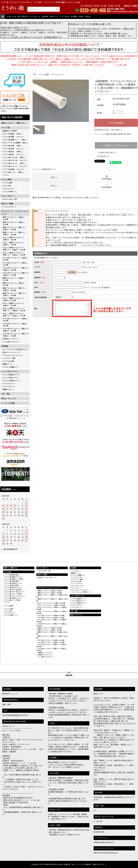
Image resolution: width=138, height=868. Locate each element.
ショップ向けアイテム (10, 371)
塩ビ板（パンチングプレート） (48, 578)
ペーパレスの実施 (8, 403)
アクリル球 (7, 186)
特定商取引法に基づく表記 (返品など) (109, 130)
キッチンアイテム (77, 577)
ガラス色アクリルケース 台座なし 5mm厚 (14, 325)
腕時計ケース (7, 364)
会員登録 (45, 16)
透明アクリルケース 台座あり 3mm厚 (13, 218)
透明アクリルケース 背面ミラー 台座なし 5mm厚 (14, 294)
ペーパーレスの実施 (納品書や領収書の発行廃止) (113, 134)
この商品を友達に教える (106, 153)
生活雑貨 (5, 346)
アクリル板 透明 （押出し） (13, 134)
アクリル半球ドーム (10, 192)
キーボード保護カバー (11, 367)
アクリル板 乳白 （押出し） (13, 152)
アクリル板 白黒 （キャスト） (14, 149)
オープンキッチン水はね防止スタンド (16, 349)
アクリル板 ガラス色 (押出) (13, 590)
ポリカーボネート (8, 196)
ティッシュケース (77, 584)
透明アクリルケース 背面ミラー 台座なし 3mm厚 (14, 233)
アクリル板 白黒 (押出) (12, 581)
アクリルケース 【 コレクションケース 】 (15, 213)
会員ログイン (54, 16)
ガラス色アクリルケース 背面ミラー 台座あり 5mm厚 (15, 330)
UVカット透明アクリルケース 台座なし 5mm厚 (12, 304)
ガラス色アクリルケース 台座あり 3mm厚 (14, 259)
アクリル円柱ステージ (11, 378)
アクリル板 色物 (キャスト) (13, 598)
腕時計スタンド (8, 389)
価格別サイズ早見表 (10, 131)
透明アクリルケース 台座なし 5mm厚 (13, 284)
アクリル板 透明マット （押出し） (15, 140)
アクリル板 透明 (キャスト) (13, 577)
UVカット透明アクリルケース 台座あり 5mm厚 (12, 299)
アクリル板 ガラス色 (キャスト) (14, 592)
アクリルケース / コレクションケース (49, 588)
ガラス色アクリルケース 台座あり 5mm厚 (14, 320)
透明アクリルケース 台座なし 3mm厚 (13, 223)
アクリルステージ (9, 384)
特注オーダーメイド (9, 398)
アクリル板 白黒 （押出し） (13, 146)
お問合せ (88, 16)
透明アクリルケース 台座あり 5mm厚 (13, 279)
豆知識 (81, 16)
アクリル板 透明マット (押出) (14, 579)
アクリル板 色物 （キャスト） (14, 169)
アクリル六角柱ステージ (11, 381)
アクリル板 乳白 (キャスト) (13, 588)
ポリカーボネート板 (10, 199)
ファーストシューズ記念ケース (81, 592)
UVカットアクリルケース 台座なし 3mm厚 (51, 605)
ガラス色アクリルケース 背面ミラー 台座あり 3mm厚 (15, 269)
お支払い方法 (11, 16)
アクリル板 (5, 128)
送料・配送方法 (23, 16)
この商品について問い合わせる (116, 145)
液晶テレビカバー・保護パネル (13, 123)
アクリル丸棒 (7, 183)
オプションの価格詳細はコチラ (44, 169)
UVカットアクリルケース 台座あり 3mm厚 (51, 603)
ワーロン (6, 175)
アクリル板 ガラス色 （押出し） (15, 157)
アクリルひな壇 (8, 361)
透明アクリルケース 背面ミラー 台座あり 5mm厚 (14, 289)
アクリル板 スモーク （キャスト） (15, 166)
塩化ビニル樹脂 (7, 204)
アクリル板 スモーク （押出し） (15, 163)
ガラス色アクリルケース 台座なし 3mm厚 (14, 264)
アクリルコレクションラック (13, 355)
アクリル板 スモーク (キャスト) (14, 596)
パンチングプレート (10, 207)
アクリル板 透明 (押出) (12, 575)
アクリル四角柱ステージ (11, 375)
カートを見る (65, 16)
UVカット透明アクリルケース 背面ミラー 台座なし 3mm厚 (13, 254)
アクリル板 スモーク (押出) (13, 594)
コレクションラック (77, 586)
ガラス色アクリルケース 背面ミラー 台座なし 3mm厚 (15, 274)
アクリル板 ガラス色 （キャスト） (15, 160)
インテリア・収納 (9, 358)
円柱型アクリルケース (11, 339)
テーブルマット (76, 571)
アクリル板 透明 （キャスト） (14, 137)
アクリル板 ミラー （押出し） (14, 172)
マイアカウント (35, 16)
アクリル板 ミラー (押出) (12, 600)
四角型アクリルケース (45, 653)
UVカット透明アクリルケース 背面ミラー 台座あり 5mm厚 (13, 309)
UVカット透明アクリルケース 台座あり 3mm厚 (12, 239)
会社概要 (74, 16)
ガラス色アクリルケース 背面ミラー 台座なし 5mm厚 (15, 335)
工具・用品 (5, 394)
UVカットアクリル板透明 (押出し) (15, 143)
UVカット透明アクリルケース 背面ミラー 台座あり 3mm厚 (13, 249)
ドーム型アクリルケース (11, 342)
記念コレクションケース (11, 352)
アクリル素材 (6, 180)
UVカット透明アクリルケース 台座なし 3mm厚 (12, 244)
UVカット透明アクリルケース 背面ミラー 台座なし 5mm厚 (13, 315)
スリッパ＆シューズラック (80, 590)
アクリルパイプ (8, 189)
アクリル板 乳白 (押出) (12, 585)
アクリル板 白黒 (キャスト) (13, 583)
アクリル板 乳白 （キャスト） (14, 154)
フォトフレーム (76, 588)
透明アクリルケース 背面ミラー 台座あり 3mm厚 (14, 228)
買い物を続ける (103, 156)
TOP (34, 75)
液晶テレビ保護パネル (11, 568)
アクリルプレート (9, 387)
